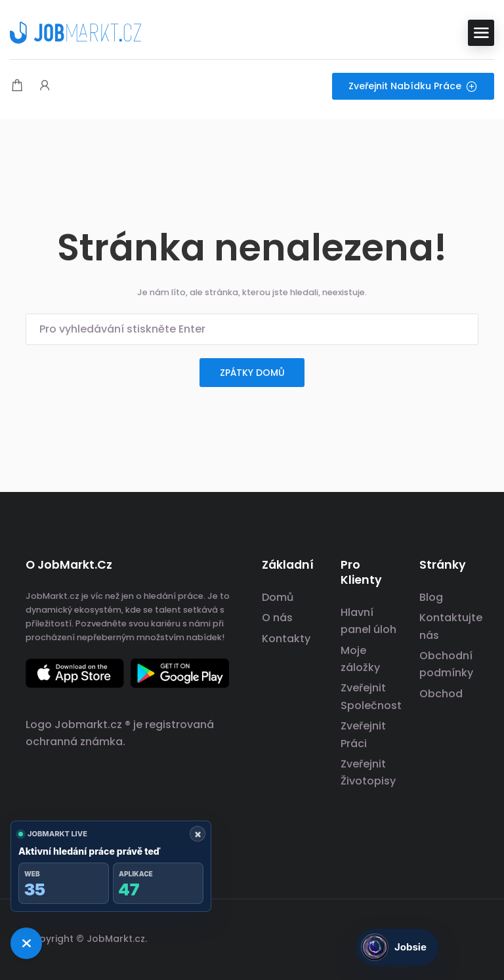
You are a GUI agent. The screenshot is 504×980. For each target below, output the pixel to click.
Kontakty (286, 639)
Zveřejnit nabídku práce (413, 86)
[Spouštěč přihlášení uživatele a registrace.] (45, 86)
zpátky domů (252, 373)
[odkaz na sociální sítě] (467, 937)
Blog (431, 597)
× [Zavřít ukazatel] (198, 834)
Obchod (441, 694)
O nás (277, 618)
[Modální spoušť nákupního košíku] (17, 86)
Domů (278, 597)
